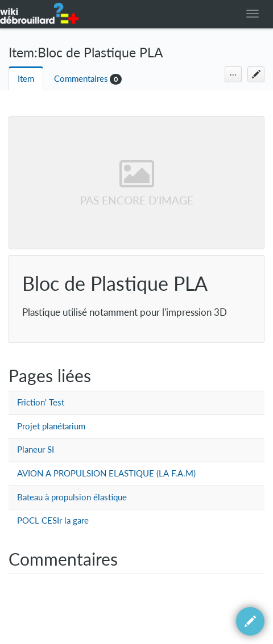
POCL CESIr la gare (53, 520)
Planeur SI (36, 449)
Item (26, 79)
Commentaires (81, 79)
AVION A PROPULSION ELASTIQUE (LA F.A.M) (106, 473)
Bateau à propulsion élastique (72, 497)
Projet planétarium (51, 426)
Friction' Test (41, 402)
